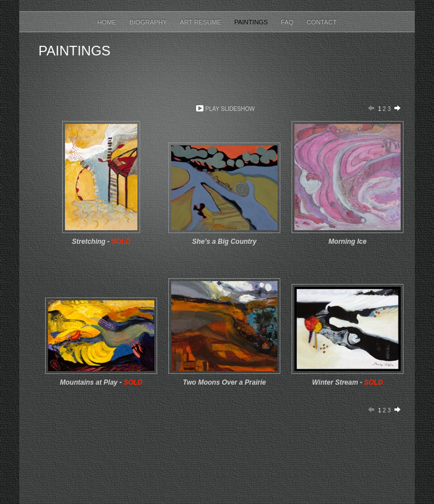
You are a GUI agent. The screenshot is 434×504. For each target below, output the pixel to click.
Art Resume (201, 22)
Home (108, 22)
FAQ (288, 22)
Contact (322, 22)
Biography (149, 22)
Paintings (252, 22)
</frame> (89, 452)
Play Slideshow (230, 109)
